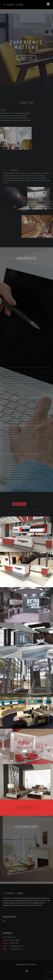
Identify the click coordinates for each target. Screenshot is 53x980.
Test (4, 921)
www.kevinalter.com (16, 949)
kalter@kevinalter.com (17, 946)
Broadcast (34, 515)
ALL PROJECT (19, 515)
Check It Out (26, 58)
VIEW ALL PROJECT (25, 808)
